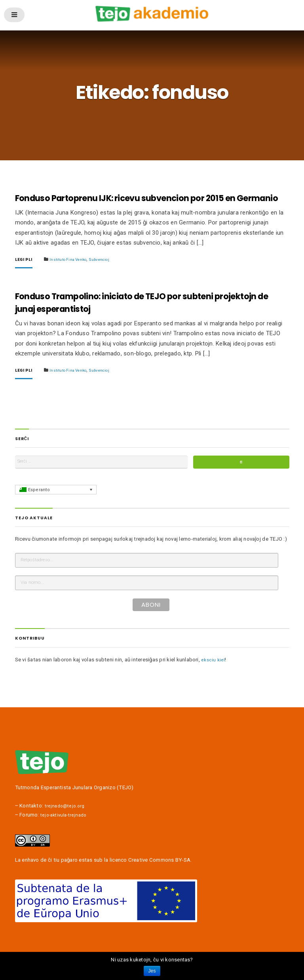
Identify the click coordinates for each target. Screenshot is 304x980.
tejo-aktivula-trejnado (66, 839)
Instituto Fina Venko (75, 273)
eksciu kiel (214, 683)
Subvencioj (112, 273)
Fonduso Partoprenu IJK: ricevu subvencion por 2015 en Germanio (148, 205)
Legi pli (26, 273)
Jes (152, 971)
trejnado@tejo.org (67, 830)
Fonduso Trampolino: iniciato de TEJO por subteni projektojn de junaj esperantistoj (135, 318)
